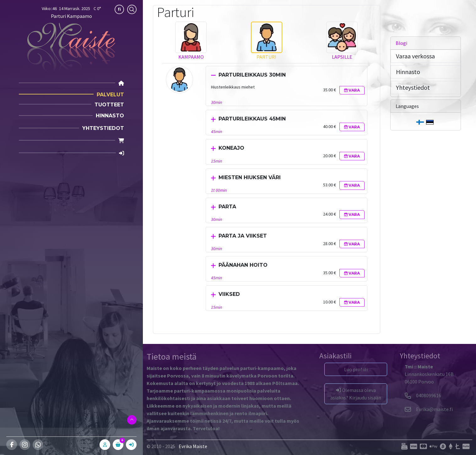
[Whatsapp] (38, 445)
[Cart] (121, 141)
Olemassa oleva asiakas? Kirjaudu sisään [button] (356, 394)
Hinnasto (110, 116)
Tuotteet (109, 105)
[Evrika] (429, 409)
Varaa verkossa (415, 56)
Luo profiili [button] (356, 369)
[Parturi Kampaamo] (71, 47)
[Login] (122, 153)
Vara (352, 90)
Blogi (401, 43)
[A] (105, 445)
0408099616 (423, 395)
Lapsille (342, 57)
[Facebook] (12, 445)
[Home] (121, 83)
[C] (118, 445)
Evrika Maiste (193, 446)
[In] (131, 445)
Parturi (266, 57)
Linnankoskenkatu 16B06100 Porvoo (429, 374)
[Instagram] (25, 445)
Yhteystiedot (103, 128)
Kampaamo (191, 57)
